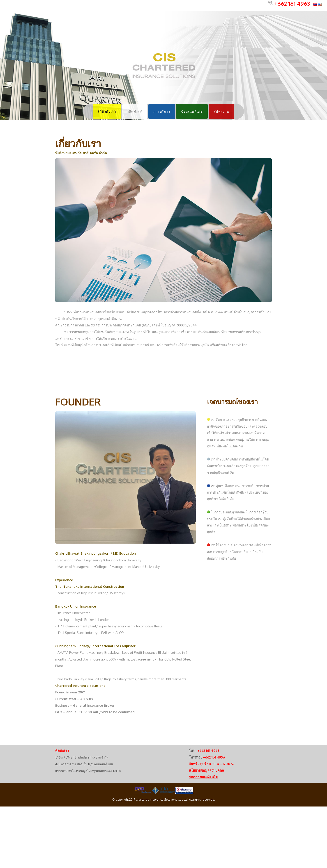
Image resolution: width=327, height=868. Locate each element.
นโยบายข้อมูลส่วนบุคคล (206, 770)
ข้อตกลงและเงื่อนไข (203, 777)
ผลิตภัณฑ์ (135, 111)
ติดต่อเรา (62, 750)
